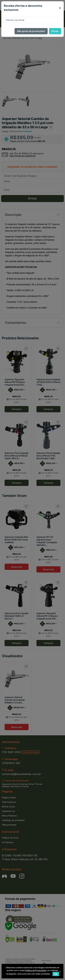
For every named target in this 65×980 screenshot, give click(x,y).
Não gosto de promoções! (31, 31)
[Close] (60, 8)
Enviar (55, 31)
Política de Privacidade (36, 970)
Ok (56, 974)
